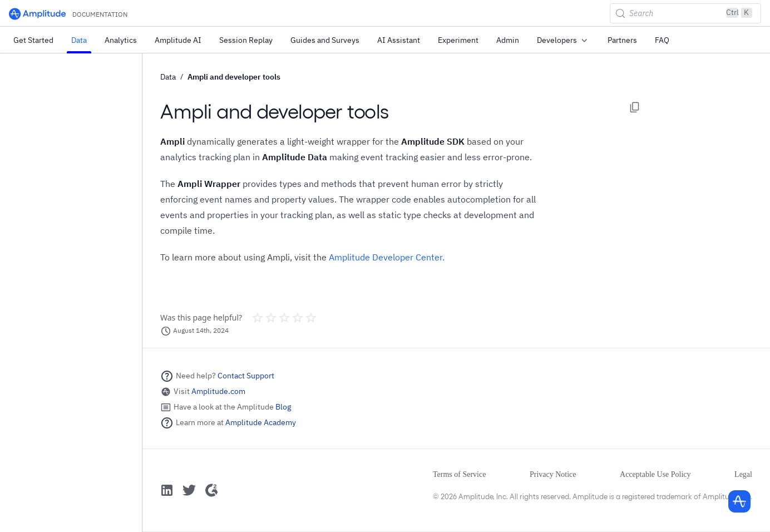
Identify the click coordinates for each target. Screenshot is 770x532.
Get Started (33, 40)
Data (79, 40)
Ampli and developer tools (234, 77)
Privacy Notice (553, 474)
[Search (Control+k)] (685, 13)
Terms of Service (459, 474)
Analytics (121, 40)
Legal (743, 474)
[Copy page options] (635, 107)
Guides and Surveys (325, 40)
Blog (283, 407)
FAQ (662, 40)
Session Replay (246, 40)
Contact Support (246, 376)
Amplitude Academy (261, 422)
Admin (508, 40)
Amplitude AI (178, 40)
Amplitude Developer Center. (387, 257)
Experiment (458, 40)
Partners (622, 40)
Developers (563, 41)
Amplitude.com (218, 391)
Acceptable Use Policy (655, 474)
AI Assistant (399, 40)
